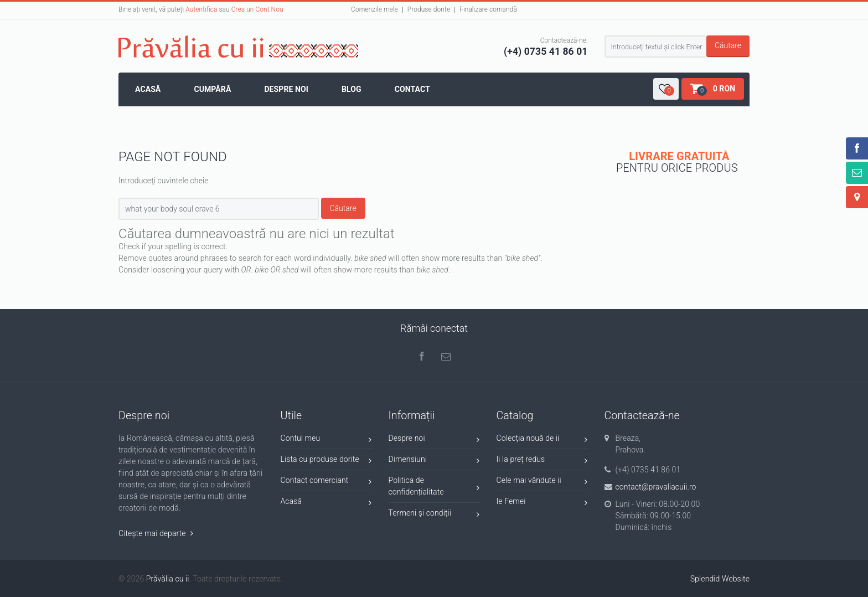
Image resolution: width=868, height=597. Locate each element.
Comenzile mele (374, 9)
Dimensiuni (434, 461)
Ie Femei (542, 503)
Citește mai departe (156, 533)
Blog (352, 89)
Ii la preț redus (542, 461)
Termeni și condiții (434, 515)
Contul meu (326, 440)
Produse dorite (429, 9)
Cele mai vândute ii (542, 482)
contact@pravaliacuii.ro (656, 487)
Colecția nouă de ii (542, 440)
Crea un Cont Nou (257, 9)
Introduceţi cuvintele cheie (164, 181)
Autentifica (201, 9)
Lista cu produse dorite (326, 461)
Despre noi (286, 89)
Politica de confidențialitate (434, 486)
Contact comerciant (326, 482)
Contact (412, 89)
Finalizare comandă (488, 9)
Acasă (148, 89)
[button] (666, 89)
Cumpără (212, 89)
